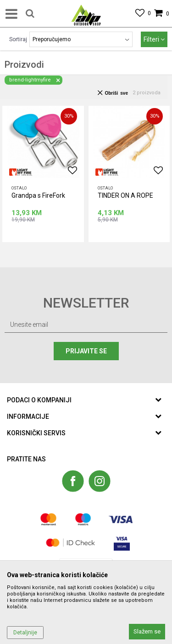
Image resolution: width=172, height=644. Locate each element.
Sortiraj (18, 39)
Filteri (154, 39)
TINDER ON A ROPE (125, 196)
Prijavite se (86, 351)
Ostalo (19, 188)
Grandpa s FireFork (38, 196)
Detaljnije (25, 633)
